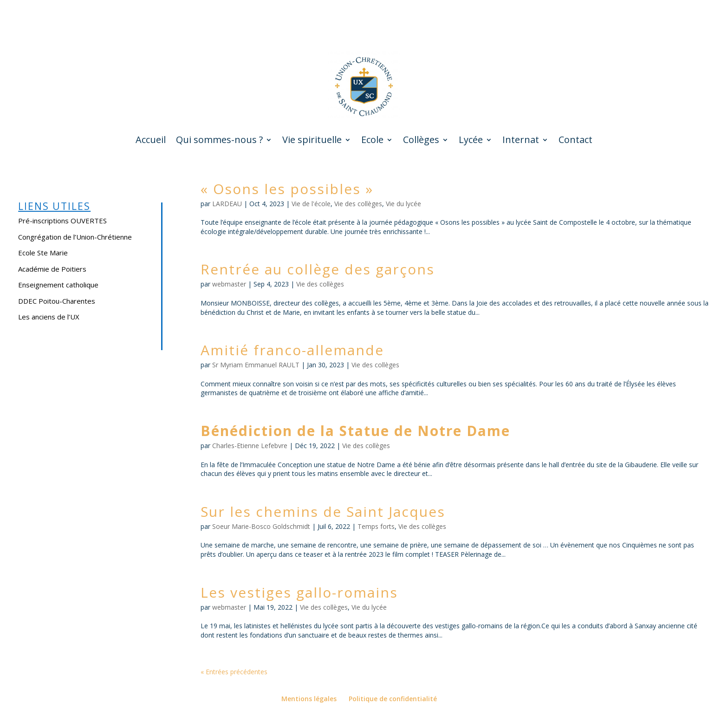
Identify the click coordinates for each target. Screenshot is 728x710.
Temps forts (376, 526)
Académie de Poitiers (52, 269)
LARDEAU (227, 204)
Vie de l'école (311, 204)
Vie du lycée (403, 204)
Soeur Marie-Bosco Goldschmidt (261, 526)
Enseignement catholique (58, 285)
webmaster (229, 284)
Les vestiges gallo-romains (299, 592)
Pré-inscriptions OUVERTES (62, 221)
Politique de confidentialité (393, 699)
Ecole (372, 141)
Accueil (151, 141)
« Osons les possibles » (287, 189)
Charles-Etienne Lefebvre (250, 446)
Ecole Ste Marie (43, 253)
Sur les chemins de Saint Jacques (323, 511)
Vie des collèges (358, 204)
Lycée (471, 141)
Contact (575, 141)
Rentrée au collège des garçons (318, 269)
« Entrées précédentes (234, 672)
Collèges (421, 141)
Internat (521, 141)
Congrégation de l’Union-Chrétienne (75, 237)
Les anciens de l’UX (49, 317)
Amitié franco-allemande (292, 350)
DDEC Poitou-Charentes (57, 301)
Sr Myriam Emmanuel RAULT (256, 365)
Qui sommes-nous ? (219, 141)
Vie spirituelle (312, 141)
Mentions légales (309, 699)
